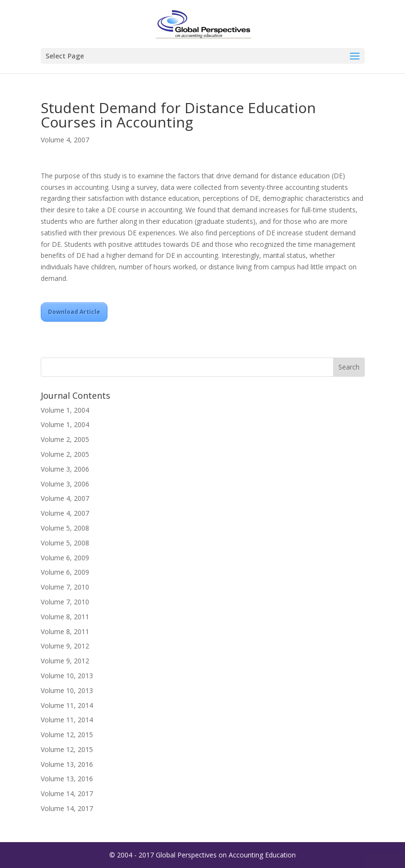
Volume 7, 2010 (65, 587)
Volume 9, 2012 (65, 646)
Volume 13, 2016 (67, 764)
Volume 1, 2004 (65, 410)
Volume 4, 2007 (65, 140)
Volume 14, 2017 (67, 793)
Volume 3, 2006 (65, 469)
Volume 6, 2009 (65, 558)
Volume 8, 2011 (65, 617)
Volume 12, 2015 (67, 735)
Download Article (74, 312)
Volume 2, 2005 (65, 439)
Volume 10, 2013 (67, 676)
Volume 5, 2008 (65, 528)
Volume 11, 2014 (67, 705)
